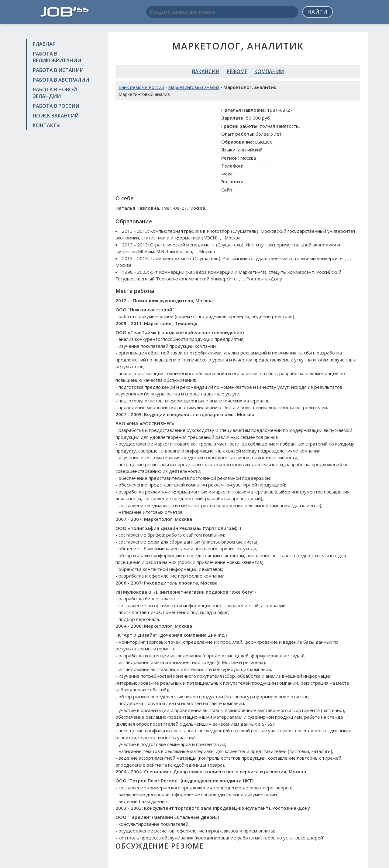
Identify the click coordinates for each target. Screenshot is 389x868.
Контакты (47, 125)
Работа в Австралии (61, 80)
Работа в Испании (58, 70)
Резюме (237, 71)
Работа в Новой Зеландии (55, 93)
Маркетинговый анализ (194, 87)
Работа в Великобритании (57, 57)
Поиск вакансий (56, 116)
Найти (317, 12)
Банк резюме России (141, 87)
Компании (269, 71)
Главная (44, 44)
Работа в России (56, 106)
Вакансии (206, 71)
